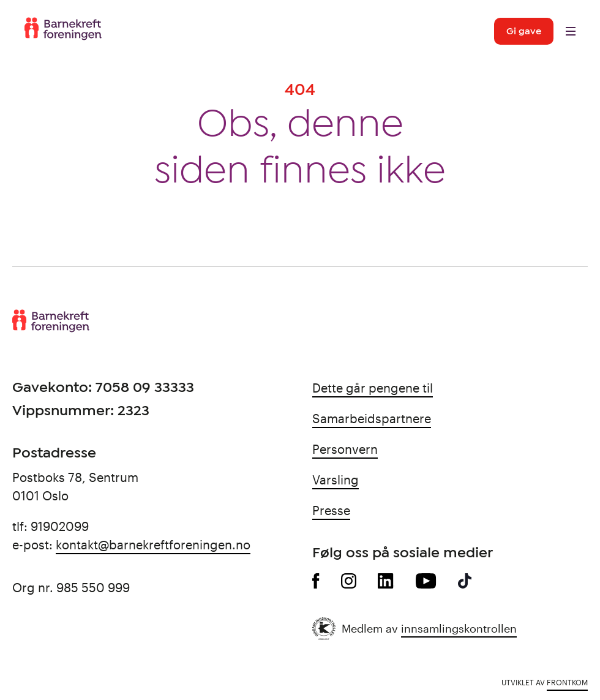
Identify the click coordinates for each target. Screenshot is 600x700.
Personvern (345, 449)
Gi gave (524, 31)
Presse (331, 510)
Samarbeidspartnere (372, 418)
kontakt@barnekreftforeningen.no (153, 544)
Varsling (336, 480)
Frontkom (567, 682)
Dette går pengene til (373, 388)
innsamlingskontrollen (459, 628)
